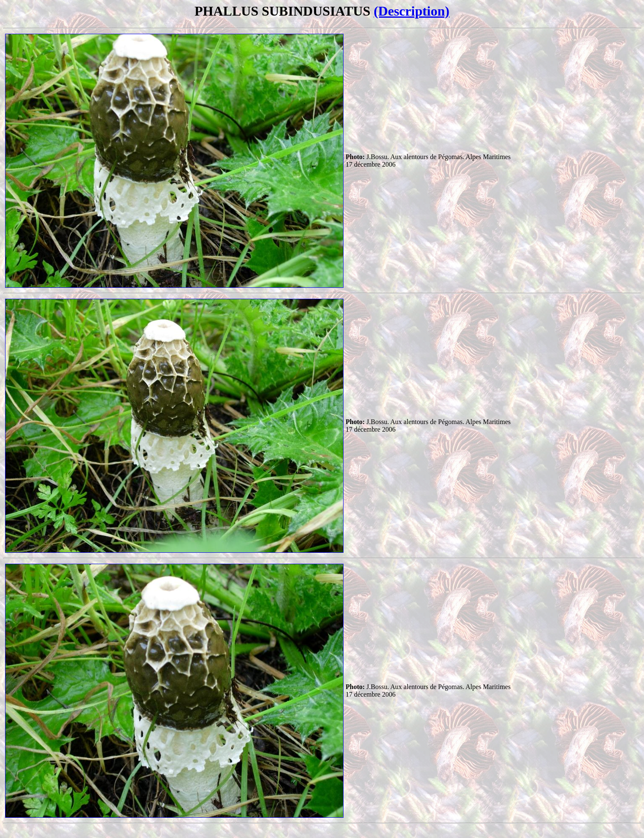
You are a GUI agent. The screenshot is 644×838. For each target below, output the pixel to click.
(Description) (411, 11)
